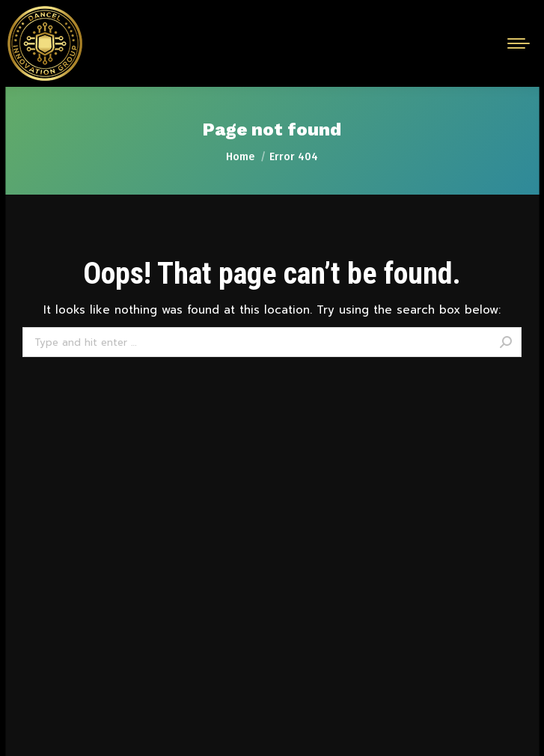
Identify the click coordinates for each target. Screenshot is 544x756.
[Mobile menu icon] (519, 43)
